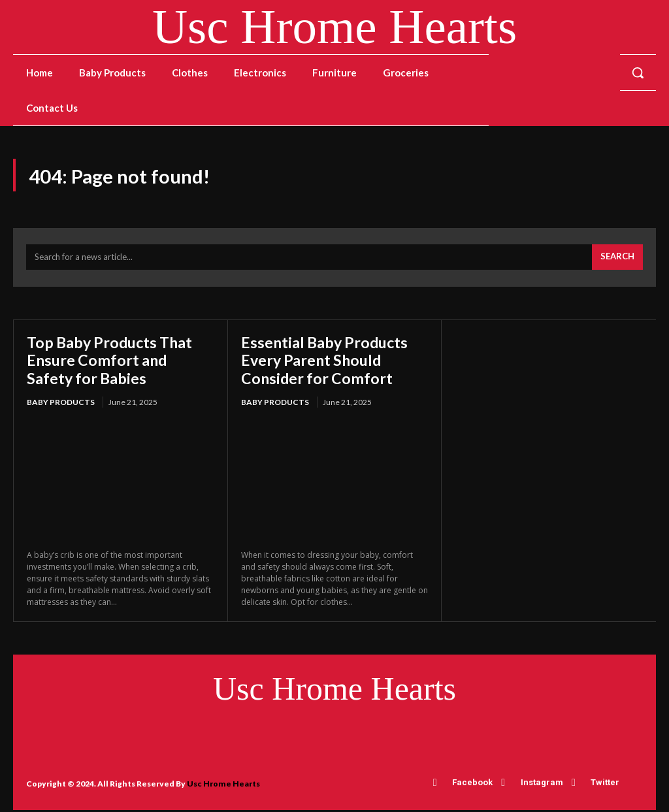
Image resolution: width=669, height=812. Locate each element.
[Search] (617, 259)
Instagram (541, 785)
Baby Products (61, 405)
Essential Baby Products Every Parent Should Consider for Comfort (327, 362)
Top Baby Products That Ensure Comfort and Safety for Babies (113, 362)
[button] (638, 73)
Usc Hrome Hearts (223, 786)
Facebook (473, 785)
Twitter (604, 785)
